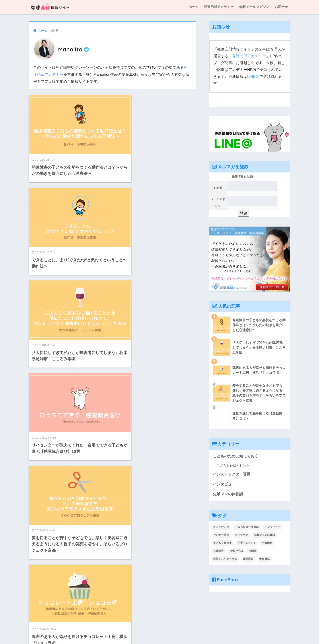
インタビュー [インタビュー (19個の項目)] (272, 527)
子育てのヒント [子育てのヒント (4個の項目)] (247, 543)
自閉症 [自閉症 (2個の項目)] (253, 551)
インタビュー (224, 484)
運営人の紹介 (86, 631)
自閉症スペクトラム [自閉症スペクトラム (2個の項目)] (225, 559)
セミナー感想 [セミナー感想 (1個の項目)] (221, 535)
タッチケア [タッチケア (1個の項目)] (241, 535)
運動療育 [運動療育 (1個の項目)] (248, 559)
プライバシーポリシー (241, 631)
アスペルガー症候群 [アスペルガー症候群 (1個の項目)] (247, 527)
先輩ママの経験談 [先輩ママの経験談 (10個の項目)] (265, 535)
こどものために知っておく (235, 456)
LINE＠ (253, 77)
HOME (160, 621)
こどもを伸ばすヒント (233, 465)
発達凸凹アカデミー (219, 7)
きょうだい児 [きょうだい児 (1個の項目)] (221, 527)
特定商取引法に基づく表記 (160, 631)
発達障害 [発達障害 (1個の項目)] (218, 551)
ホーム (194, 7)
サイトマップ (211, 631)
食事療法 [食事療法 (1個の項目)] (265, 559)
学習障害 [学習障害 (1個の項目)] (267, 543)
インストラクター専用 (232, 475)
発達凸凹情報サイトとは (118, 631)
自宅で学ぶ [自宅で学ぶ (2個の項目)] (236, 551)
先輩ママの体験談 (228, 494)
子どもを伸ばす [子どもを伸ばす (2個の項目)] (222, 543)
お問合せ (281, 7)
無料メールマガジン (254, 7)
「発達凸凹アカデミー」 (249, 56)
